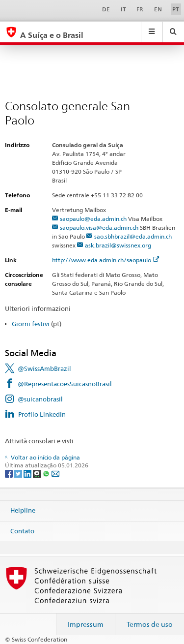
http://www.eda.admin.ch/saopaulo (106, 260)
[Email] (55, 473)
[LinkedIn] (28, 473)
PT (176, 9)
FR (140, 9)
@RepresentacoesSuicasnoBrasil (65, 384)
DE (106, 9)
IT (123, 9)
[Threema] (38, 473)
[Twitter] (19, 473)
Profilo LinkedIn (42, 414)
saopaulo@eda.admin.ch (93, 219)
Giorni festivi (31, 324)
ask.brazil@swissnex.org (118, 245)
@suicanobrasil (40, 399)
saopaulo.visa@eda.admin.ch (99, 228)
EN (158, 9)
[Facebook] (10, 473)
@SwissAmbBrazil (44, 368)
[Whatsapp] (47, 473)
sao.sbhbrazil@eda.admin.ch (133, 236)
